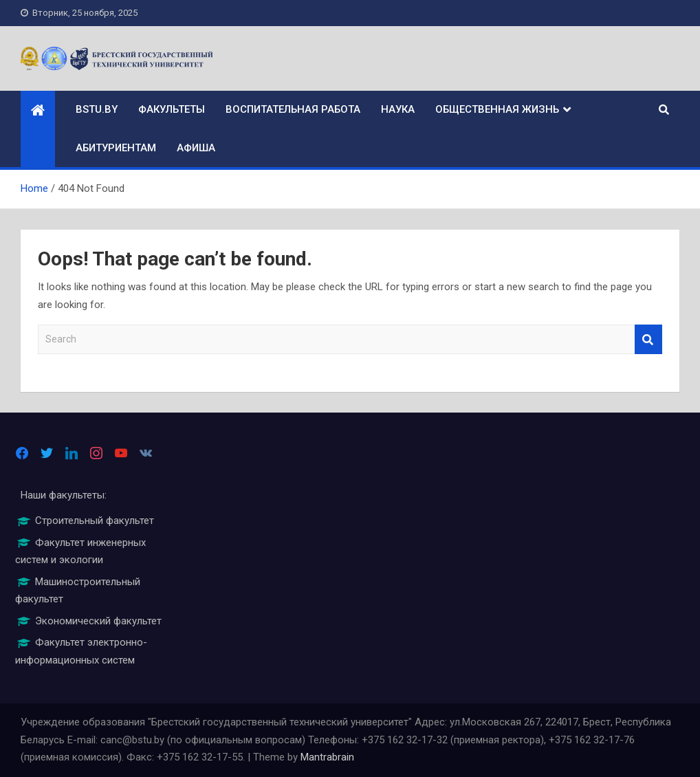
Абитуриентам (116, 148)
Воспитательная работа (293, 109)
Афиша (196, 148)
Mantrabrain (327, 757)
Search (648, 339)
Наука (398, 109)
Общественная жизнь (497, 109)
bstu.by (97, 109)
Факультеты (172, 109)
